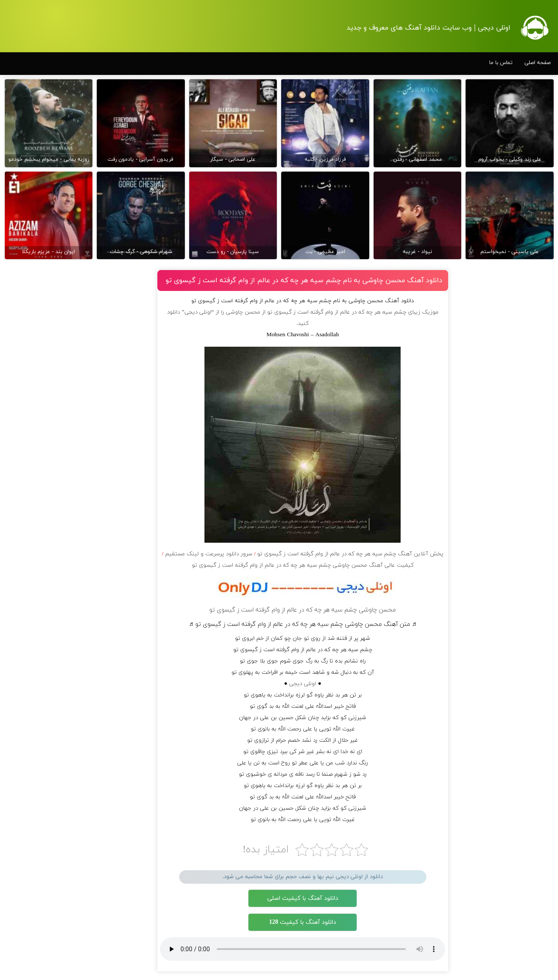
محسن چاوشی (243, 312)
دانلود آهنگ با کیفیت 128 (303, 922)
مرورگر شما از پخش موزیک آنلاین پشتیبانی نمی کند (303, 949)
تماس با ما (501, 63)
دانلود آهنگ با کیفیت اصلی (303, 898)
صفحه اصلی (538, 63)
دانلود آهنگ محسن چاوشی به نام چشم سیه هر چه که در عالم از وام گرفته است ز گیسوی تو (304, 280)
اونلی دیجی (303, 684)
